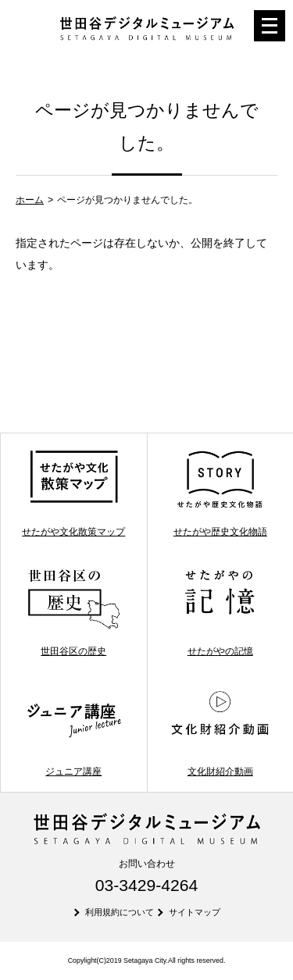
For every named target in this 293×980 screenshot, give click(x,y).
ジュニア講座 (74, 732)
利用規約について (120, 912)
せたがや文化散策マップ (73, 493)
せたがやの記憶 (220, 613)
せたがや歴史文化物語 (220, 493)
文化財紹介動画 (220, 732)
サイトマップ (195, 912)
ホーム (30, 200)
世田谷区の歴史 (74, 613)
